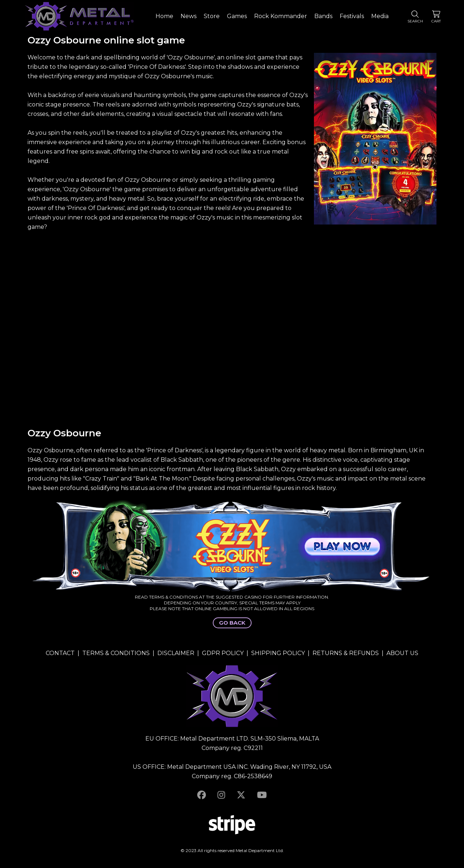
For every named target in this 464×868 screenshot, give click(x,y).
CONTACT (60, 653)
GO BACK (232, 623)
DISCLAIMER (176, 653)
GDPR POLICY (223, 653)
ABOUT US (402, 653)
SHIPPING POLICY (278, 653)
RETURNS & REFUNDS (346, 653)
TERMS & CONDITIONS (116, 653)
